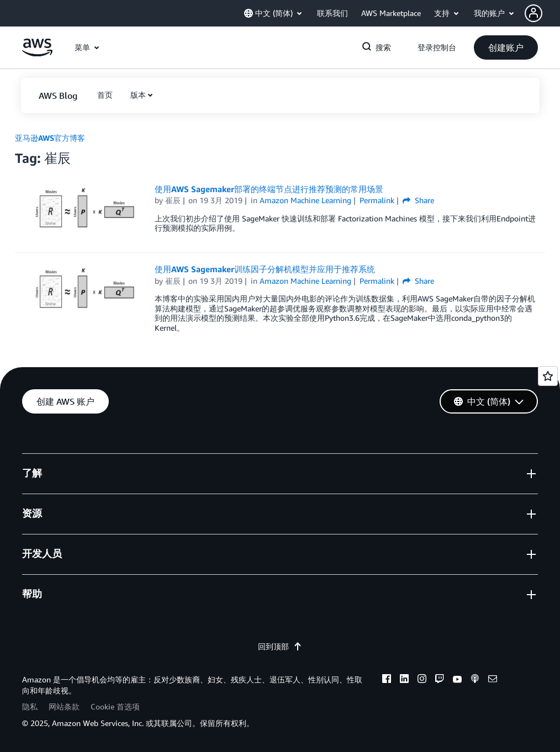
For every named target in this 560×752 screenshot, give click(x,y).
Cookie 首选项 (115, 706)
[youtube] (457, 680)
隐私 (30, 706)
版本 (138, 95)
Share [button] (418, 200)
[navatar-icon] (533, 13)
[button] (542, 13)
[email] (493, 680)
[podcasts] (475, 680)
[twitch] (440, 680)
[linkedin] (404, 680)
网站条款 (64, 706)
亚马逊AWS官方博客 (50, 138)
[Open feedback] (548, 376)
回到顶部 (280, 646)
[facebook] (387, 680)
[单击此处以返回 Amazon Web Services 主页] (37, 53)
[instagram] (422, 680)
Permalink (377, 200)
